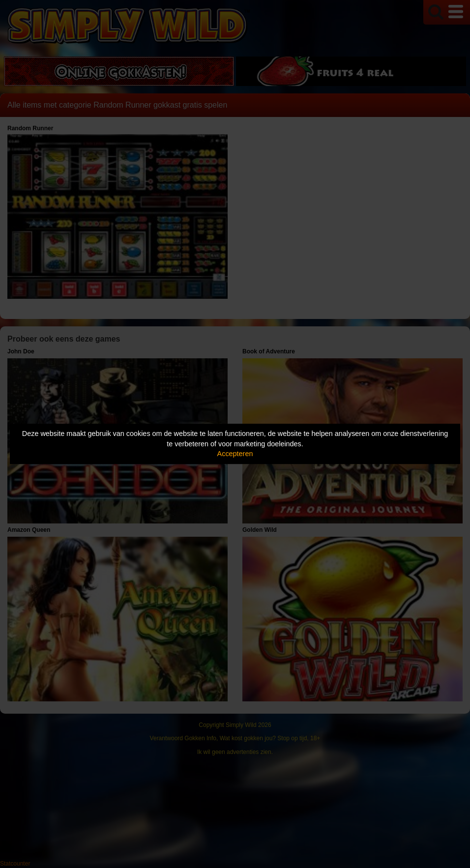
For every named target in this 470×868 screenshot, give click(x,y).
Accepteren (235, 454)
